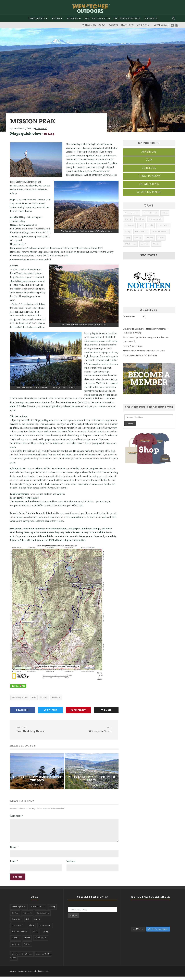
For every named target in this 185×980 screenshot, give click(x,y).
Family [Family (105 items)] (150, 225)
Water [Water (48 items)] (161, 238)
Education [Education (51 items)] (129, 225)
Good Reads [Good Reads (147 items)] (164, 225)
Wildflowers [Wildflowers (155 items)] (130, 244)
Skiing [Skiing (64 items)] (127, 238)
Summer (57, 698)
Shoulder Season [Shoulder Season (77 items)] (160, 232)
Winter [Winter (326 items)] (156, 244)
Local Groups (161, 25)
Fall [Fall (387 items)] (141, 225)
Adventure (149, 152)
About (102, 25)
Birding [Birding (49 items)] (128, 219)
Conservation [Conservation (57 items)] (155, 219)
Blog (56, 18)
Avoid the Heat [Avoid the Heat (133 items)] (150, 213)
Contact (113, 25)
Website (71, 865)
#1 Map (49, 134)
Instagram (172, 25)
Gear (149, 160)
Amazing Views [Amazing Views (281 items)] (132, 213)
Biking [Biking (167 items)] (165, 213)
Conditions (143, 25)
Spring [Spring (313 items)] (138, 238)
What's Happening (149, 192)
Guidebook (37, 18)
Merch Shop (127, 25)
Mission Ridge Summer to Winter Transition (144, 351)
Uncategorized (149, 184)
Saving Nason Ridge (133, 346)
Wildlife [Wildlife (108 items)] (145, 244)
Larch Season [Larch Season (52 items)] (141, 232)
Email (14, 865)
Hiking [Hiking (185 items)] (127, 232)
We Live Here (89, 25)
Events (73, 18)
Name (14, 851)
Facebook (177, 25)
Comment (17, 816)
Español (152, 18)
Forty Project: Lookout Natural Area (140, 355)
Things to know (149, 176)
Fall (34, 698)
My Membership (127, 18)
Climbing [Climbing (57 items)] (140, 219)
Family (45, 698)
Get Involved (96, 18)
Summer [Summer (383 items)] (149, 238)
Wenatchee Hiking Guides (22, 957)
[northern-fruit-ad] (149, 301)
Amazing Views (20, 698)
